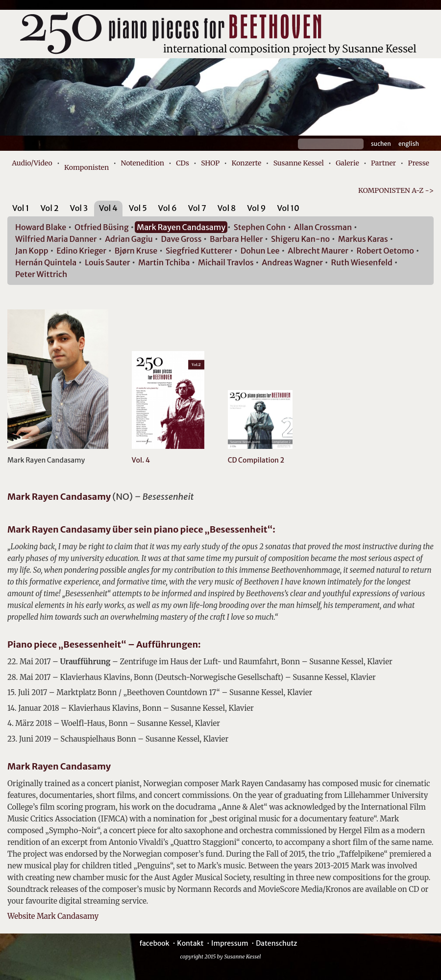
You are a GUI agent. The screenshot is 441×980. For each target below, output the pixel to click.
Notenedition (142, 163)
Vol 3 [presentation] (79, 208)
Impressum (230, 943)
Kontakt (190, 943)
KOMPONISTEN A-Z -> (396, 190)
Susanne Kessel (299, 163)
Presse (418, 163)
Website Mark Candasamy (53, 916)
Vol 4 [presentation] (108, 208)
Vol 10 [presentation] (288, 208)
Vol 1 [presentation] (21, 208)
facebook (154, 943)
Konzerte (246, 163)
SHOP (210, 163)
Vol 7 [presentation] (197, 208)
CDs (183, 163)
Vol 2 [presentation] (49, 208)
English (409, 144)
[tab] (21, 210)
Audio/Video (32, 163)
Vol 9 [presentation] (256, 208)
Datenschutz (276, 943)
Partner (383, 163)
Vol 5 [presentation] (138, 208)
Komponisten (86, 167)
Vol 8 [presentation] (227, 208)
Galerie (347, 163)
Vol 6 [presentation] (168, 208)
